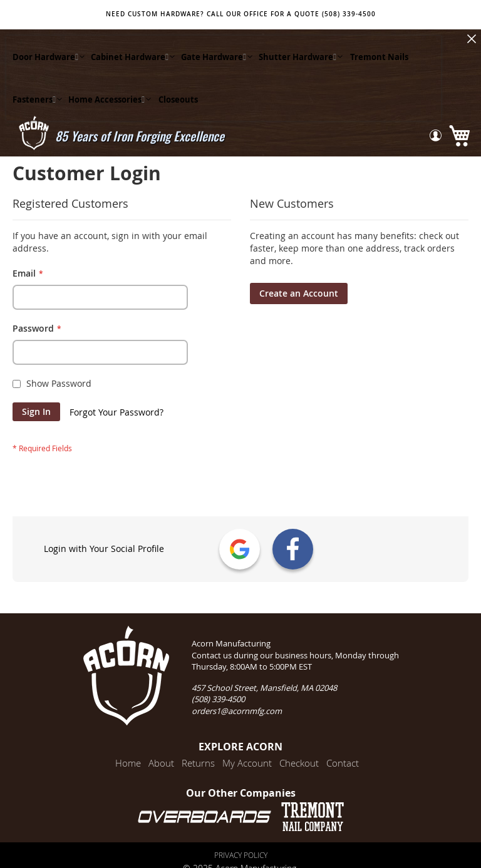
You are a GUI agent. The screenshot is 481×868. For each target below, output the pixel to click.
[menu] (224, 78)
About (161, 763)
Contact (343, 763)
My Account (247, 763)
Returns (198, 763)
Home (128, 763)
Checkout (299, 763)
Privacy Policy (241, 855)
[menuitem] (45, 57)
